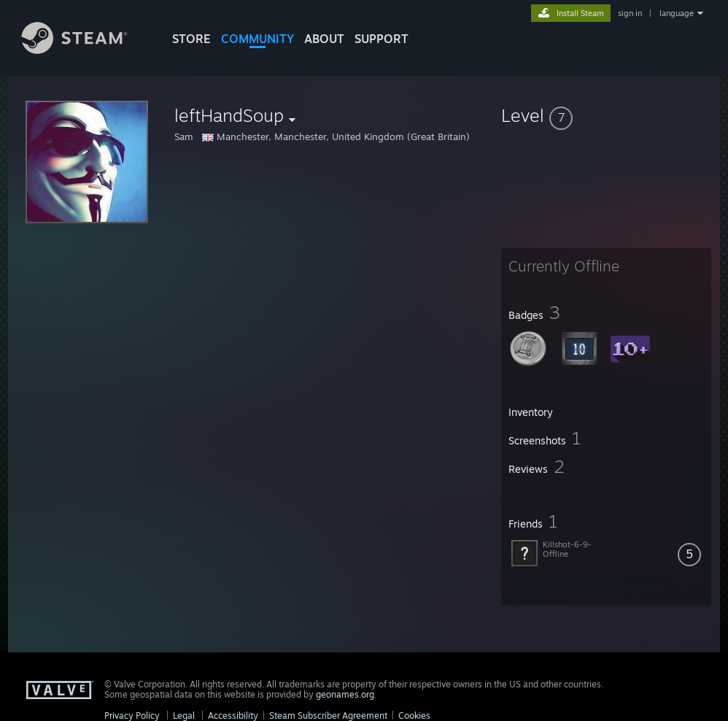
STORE (191, 39)
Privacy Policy (132, 716)
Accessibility (233, 716)
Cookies (414, 716)
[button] (606, 115)
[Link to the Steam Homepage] (85, 50)
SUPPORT (382, 39)
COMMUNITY (257, 39)
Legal (184, 716)
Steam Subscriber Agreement (328, 716)
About (324, 39)
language (677, 13)
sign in (630, 13)
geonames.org (345, 694)
